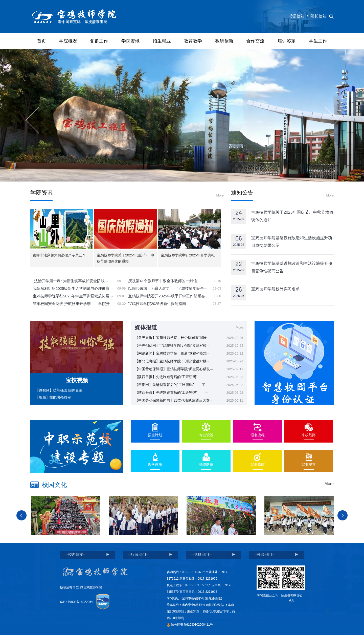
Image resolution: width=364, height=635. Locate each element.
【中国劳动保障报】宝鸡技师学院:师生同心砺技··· (174, 369)
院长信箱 (318, 16)
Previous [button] (21, 515)
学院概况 (68, 41)
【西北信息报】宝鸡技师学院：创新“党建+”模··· (172, 361)
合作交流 (255, 41)
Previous (32, 120)
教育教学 (193, 41)
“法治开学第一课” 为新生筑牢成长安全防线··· (70, 281)
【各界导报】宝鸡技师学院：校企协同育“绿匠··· (172, 338)
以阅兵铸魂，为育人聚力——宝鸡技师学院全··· (168, 288)
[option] (65, 516)
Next (332, 120)
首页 (41, 41)
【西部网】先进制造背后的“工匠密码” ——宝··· (172, 385)
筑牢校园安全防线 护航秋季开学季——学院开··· (73, 304)
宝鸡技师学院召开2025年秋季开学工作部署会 (166, 296)
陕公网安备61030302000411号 (190, 625)
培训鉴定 (287, 41)
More (220, 195)
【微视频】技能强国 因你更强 (59, 390)
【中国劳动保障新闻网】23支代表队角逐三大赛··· (174, 400)
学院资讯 (130, 41)
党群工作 (99, 41)
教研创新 (224, 41)
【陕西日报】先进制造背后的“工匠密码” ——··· (172, 377)
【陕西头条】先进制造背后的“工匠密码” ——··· (172, 392)
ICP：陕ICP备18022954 (76, 602)
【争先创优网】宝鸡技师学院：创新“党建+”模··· (172, 345)
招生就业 (162, 41)
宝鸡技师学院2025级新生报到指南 (157, 304)
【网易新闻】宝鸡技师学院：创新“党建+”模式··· (172, 353)
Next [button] (343, 515)
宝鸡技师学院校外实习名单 (276, 289)
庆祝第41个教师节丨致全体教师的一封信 (163, 281)
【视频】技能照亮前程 (53, 397)
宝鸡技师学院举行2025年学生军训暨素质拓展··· (73, 296)
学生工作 (318, 41)
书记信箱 (297, 16)
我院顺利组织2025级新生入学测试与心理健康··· (73, 288)
